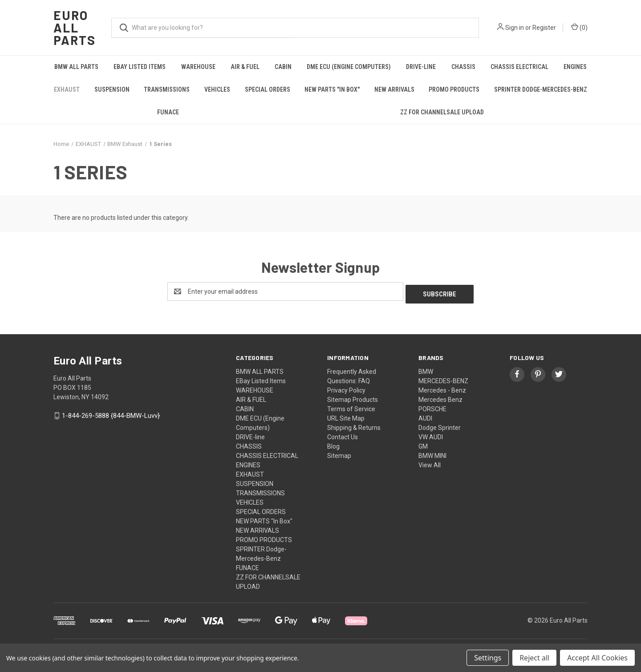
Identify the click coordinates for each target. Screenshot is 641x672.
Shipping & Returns (354, 425)
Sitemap (339, 453)
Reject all (534, 658)
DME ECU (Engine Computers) (349, 67)
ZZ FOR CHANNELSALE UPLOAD (442, 112)
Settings (488, 658)
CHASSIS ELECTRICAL (519, 67)
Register (544, 28)
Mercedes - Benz (442, 388)
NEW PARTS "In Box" (332, 89)
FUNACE (168, 112)
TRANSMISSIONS (167, 89)
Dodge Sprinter (440, 425)
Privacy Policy (346, 388)
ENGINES (575, 67)
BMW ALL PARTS (76, 67)
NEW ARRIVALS (394, 89)
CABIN (283, 67)
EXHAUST (67, 89)
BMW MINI (432, 453)
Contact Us (343, 434)
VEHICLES (217, 89)
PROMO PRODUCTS (454, 89)
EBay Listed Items (140, 67)
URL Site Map (346, 416)
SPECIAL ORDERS (268, 89)
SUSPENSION (112, 89)
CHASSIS (463, 67)
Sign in (515, 28)
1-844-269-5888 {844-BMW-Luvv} (111, 413)
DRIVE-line (421, 67)
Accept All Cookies (597, 658)
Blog (333, 444)
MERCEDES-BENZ (443, 378)
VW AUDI (431, 434)
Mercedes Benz (440, 397)
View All (430, 462)
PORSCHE (432, 406)
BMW (426, 369)
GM (423, 444)
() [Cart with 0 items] (579, 27)
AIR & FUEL (245, 67)
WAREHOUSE (198, 67)
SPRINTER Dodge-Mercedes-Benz (541, 89)
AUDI (425, 416)
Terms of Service (351, 406)
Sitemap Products (353, 397)
